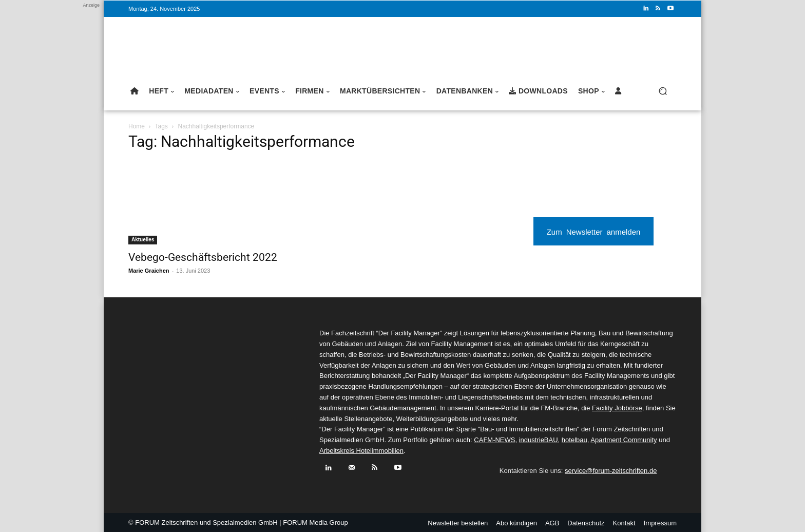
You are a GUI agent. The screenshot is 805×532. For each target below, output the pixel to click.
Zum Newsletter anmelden (594, 231)
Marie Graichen (149, 271)
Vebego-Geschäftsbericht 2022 (203, 257)
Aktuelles (143, 240)
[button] (663, 91)
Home (137, 126)
